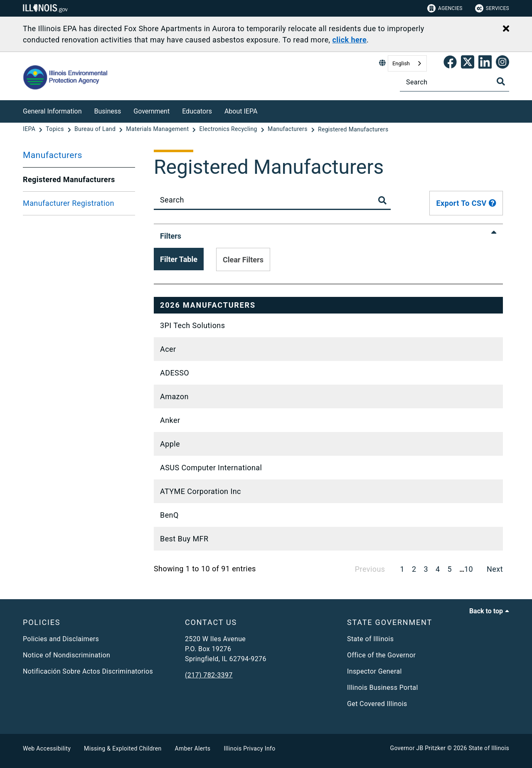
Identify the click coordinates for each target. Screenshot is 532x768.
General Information (52, 111)
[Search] (454, 82)
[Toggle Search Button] (382, 201)
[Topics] (55, 129)
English (401, 63)
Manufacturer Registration (69, 203)
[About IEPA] (264, 110)
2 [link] (414, 569)
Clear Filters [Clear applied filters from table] (243, 260)
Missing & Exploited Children (123, 748)
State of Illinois (370, 639)
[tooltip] (493, 203)
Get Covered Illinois (377, 704)
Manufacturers (53, 155)
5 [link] (450, 569)
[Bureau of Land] (96, 129)
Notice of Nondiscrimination (66, 655)
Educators (197, 111)
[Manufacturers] (288, 129)
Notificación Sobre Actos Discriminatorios (88, 671)
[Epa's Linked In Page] (485, 64)
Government (151, 111)
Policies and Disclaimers (61, 639)
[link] (450, 64)
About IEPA (241, 111)
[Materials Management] (158, 129)
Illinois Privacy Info (249, 748)
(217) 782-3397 (209, 675)
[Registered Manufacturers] (353, 129)
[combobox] (407, 63)
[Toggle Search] (501, 81)
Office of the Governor (381, 655)
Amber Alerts (193, 748)
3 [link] (426, 569)
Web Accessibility (47, 748)
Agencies (445, 8)
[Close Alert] (506, 29)
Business (108, 111)
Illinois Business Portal (383, 688)
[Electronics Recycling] (229, 129)
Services (492, 8)
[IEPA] (30, 129)
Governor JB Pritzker (418, 748)
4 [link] (438, 569)
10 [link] (469, 569)
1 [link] (402, 569)
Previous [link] (370, 569)
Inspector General (374, 671)
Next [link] (495, 569)
